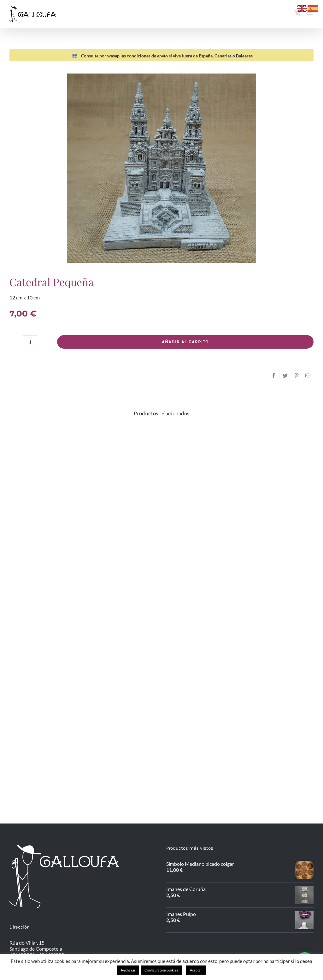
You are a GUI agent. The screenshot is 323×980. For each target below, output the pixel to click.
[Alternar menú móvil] (310, 13)
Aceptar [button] (196, 970)
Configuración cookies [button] (161, 970)
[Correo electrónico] (308, 375)
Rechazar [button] (128, 970)
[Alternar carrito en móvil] (297, 13)
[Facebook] (274, 375)
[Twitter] (285, 375)
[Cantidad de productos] (30, 342)
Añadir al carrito (185, 342)
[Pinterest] (297, 375)
